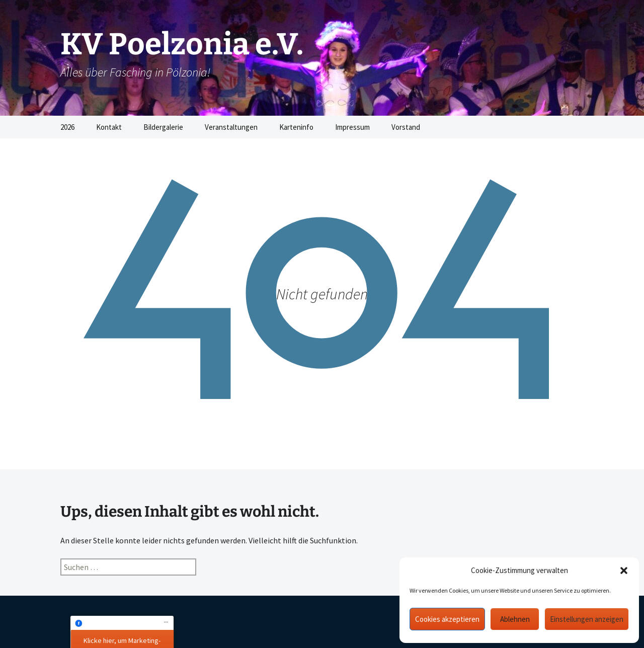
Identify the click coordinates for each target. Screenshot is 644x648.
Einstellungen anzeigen (587, 619)
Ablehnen (515, 619)
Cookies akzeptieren (447, 619)
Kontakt (109, 127)
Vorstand (406, 127)
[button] (624, 571)
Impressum (352, 127)
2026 (67, 127)
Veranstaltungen (231, 127)
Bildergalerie (163, 127)
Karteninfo (296, 127)
